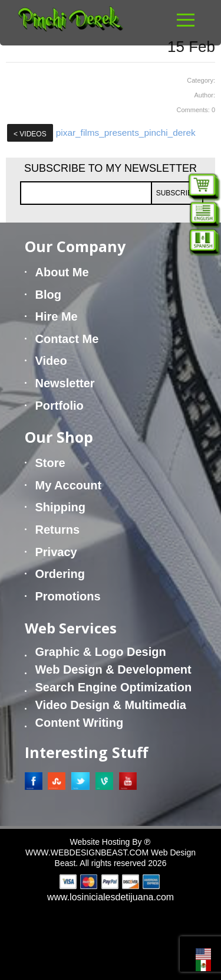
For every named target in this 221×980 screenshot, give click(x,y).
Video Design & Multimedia (111, 705)
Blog (48, 295)
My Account (69, 485)
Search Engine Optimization (114, 687)
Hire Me (57, 316)
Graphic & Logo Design (101, 652)
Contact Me (67, 339)
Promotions (68, 596)
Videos (30, 134)
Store (50, 463)
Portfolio (60, 406)
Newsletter (65, 383)
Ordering (60, 574)
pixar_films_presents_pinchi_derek (126, 133)
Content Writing (80, 723)
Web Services (71, 628)
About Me (62, 272)
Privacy (56, 552)
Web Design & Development (113, 669)
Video (51, 361)
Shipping (61, 507)
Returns (58, 530)
